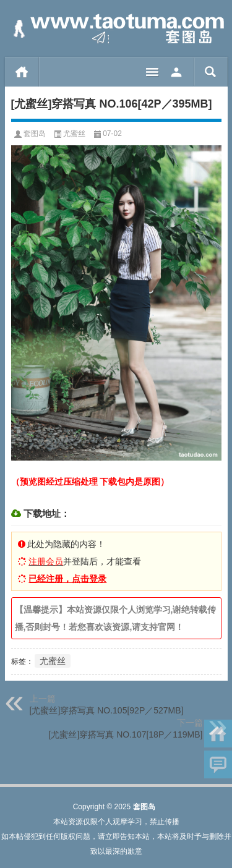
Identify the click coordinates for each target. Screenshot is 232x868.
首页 (22, 72)
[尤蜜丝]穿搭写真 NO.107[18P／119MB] (126, 734)
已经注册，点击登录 (67, 579)
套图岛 (35, 134)
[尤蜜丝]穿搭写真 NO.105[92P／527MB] (107, 710)
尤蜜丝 (74, 134)
